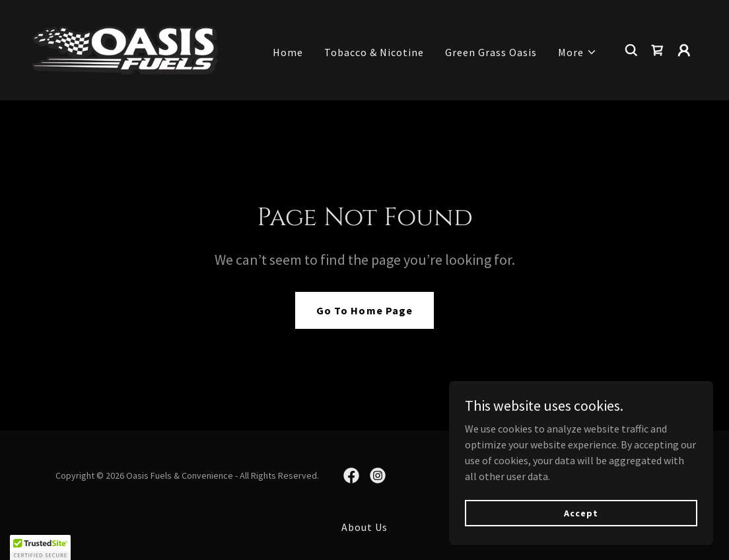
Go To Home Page (364, 310)
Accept (581, 512)
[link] (125, 49)
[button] (577, 52)
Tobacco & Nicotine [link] (374, 52)
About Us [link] (364, 527)
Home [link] (288, 52)
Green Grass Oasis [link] (491, 52)
